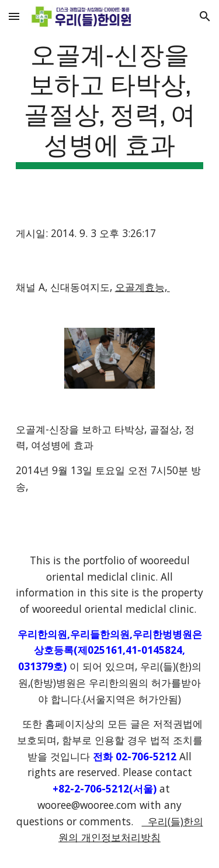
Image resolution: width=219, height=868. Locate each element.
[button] (14, 16)
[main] (110, 103)
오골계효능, (142, 287)
